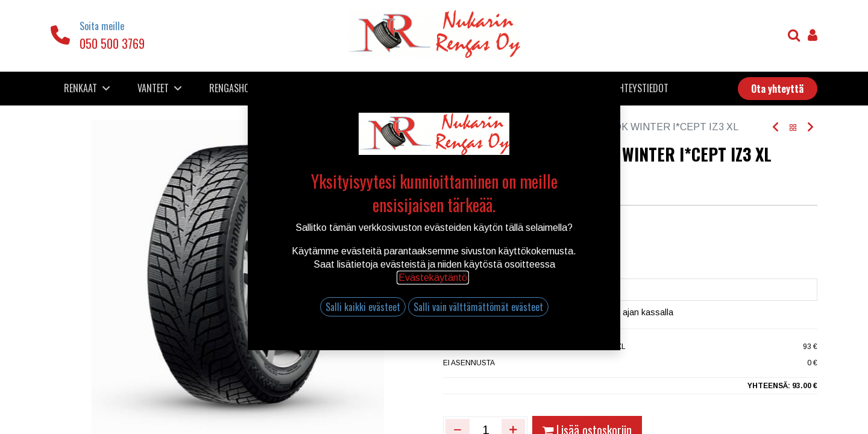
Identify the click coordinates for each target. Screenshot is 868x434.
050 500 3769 (112, 43)
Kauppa (481, 127)
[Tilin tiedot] (813, 36)
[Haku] (794, 36)
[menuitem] (267, 88)
